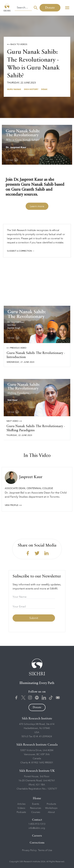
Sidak (44, 89)
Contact (37, 820)
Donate (50, 8)
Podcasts (21, 812)
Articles (21, 804)
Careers (37, 836)
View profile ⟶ (13, 505)
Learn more (37, 206)
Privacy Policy (29, 850)
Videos (21, 808)
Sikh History (31, 89)
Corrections (37, 843)
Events (36, 804)
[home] (7, 8)
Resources (36, 808)
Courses (36, 812)
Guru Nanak (14, 89)
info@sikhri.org (37, 828)
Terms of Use (45, 850)
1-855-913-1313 (37, 824)
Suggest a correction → (21, 251)
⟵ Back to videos (17, 44)
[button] (67, 8)
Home (37, 798)
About (51, 812)
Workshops (51, 808)
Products (51, 804)
